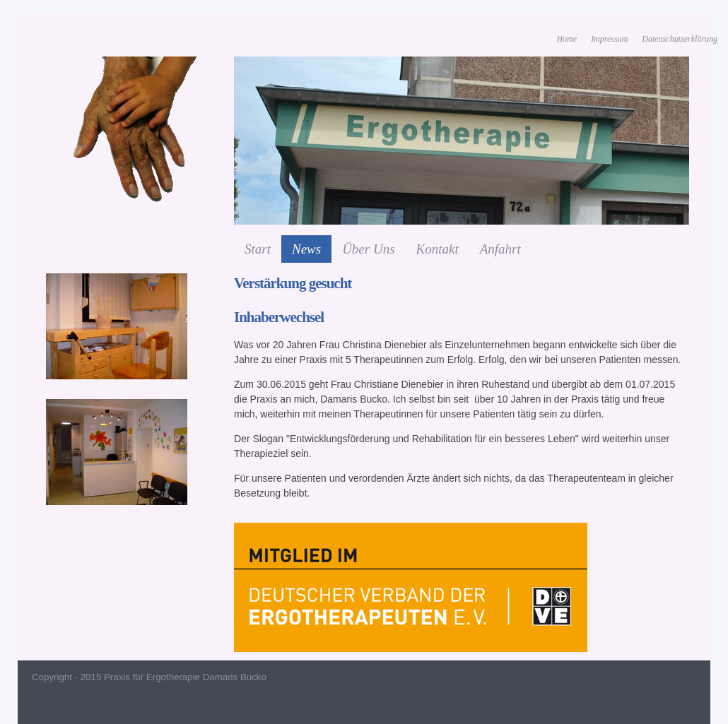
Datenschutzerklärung (680, 39)
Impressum (609, 39)
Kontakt (438, 249)
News (306, 249)
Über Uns (368, 249)
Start (258, 249)
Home (566, 39)
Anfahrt (500, 249)
